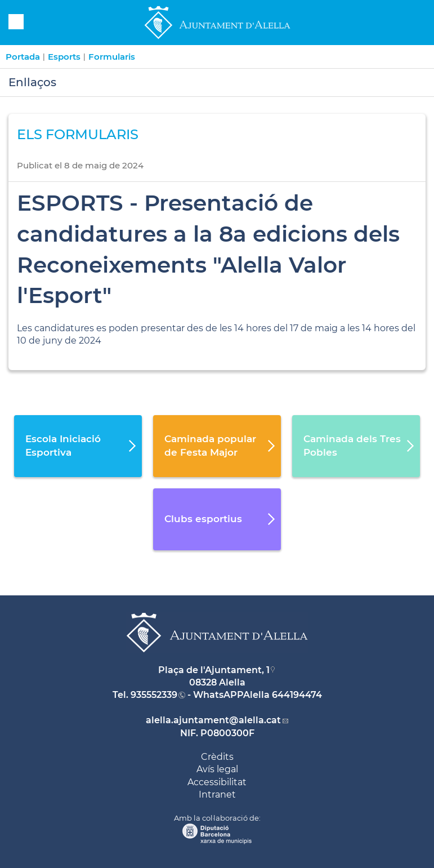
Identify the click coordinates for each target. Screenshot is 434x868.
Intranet (217, 794)
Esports (64, 57)
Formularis (112, 57)
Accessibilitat (217, 782)
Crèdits (217, 757)
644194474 (297, 695)
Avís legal (217, 769)
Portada (23, 57)
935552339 (154, 695)
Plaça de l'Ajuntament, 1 (214, 670)
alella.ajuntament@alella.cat (213, 720)
